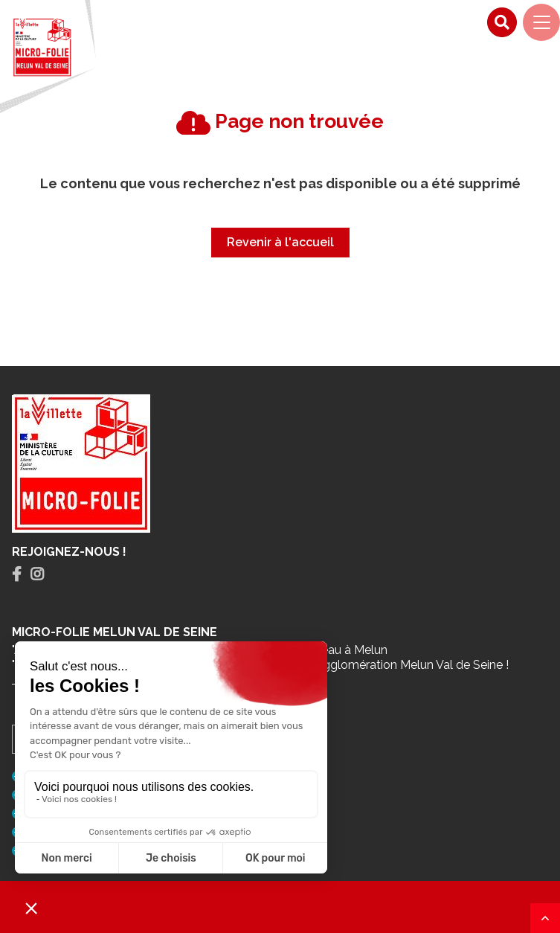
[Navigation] (541, 22)
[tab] (17, 575)
